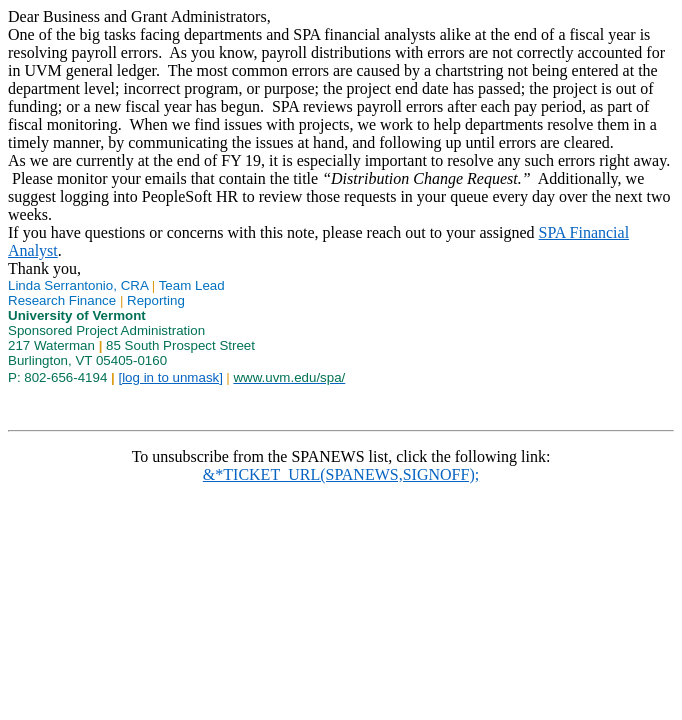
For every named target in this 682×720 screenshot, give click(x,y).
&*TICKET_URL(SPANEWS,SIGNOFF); (341, 474)
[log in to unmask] (170, 377)
